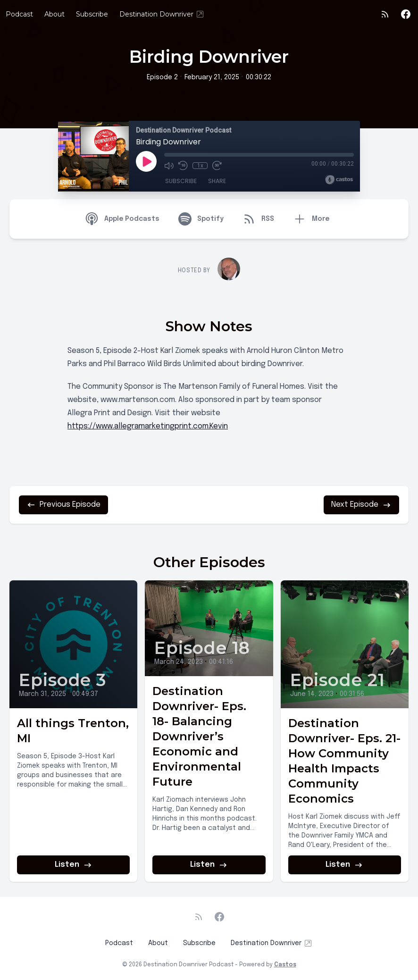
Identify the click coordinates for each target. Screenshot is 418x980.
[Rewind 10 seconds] (183, 166)
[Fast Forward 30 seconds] (217, 166)
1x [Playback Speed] (200, 166)
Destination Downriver (162, 14)
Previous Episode (63, 505)
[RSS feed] (385, 14)
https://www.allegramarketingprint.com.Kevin (148, 426)
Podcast (19, 14)
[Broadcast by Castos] (339, 180)
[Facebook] (406, 14)
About (54, 14)
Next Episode (361, 505)
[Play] (146, 161)
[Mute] (169, 166)
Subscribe (92, 14)
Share (217, 181)
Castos (285, 965)
